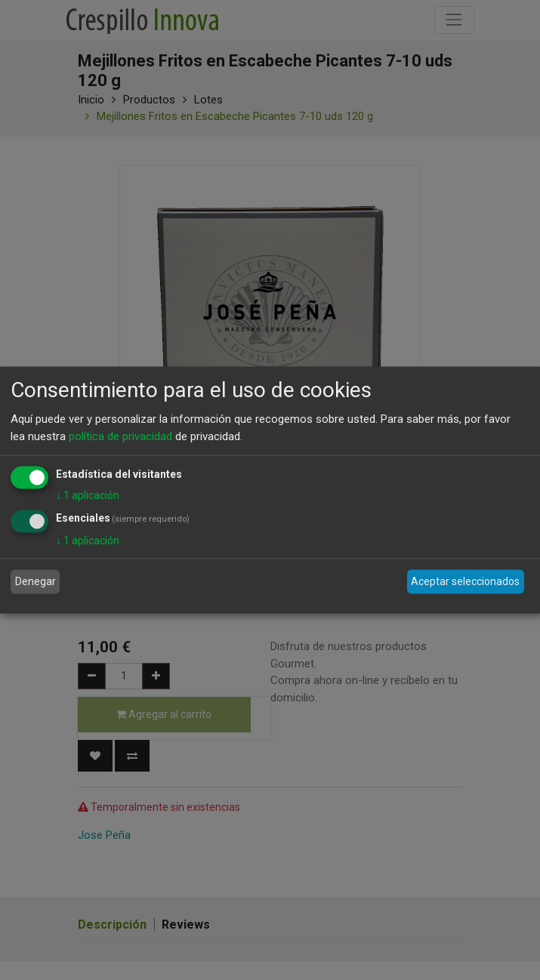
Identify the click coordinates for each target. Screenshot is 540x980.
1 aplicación (88, 495)
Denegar (35, 581)
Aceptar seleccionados (465, 581)
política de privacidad (120, 436)
